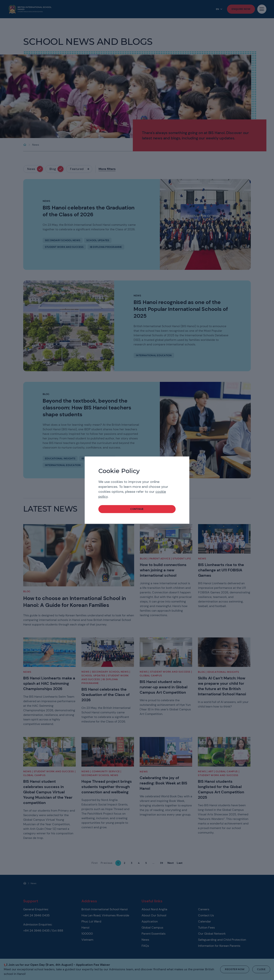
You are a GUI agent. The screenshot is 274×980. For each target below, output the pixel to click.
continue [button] (137, 509)
